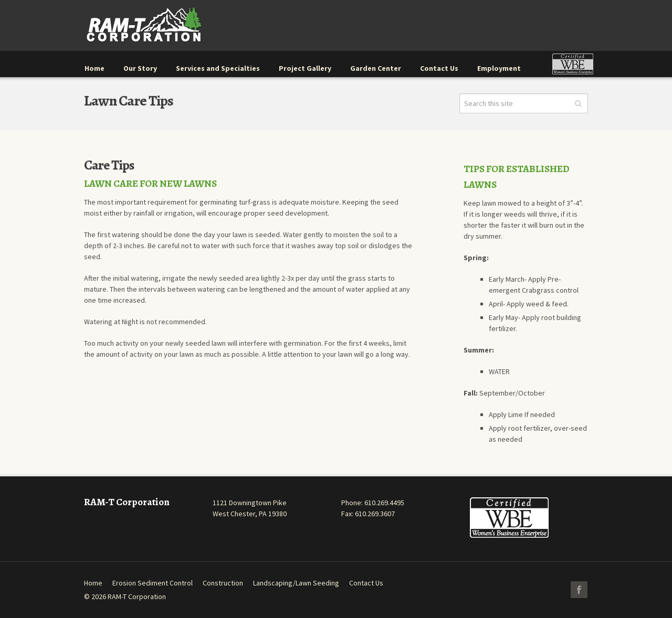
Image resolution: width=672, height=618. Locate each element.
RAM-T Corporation (137, 596)
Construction (223, 583)
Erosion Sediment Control (153, 583)
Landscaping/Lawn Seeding (296, 583)
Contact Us (366, 583)
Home (93, 583)
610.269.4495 (384, 503)
